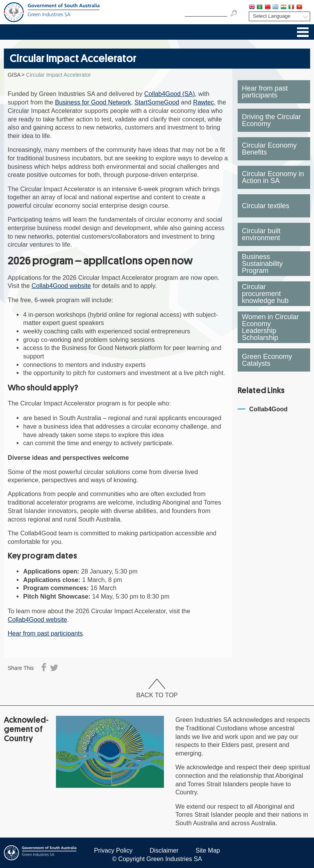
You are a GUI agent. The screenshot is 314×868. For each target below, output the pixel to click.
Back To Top (157, 689)
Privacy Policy (113, 850)
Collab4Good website (61, 286)
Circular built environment (261, 234)
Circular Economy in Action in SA (273, 177)
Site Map (208, 850)
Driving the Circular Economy (271, 120)
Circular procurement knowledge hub (265, 294)
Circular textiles (266, 206)
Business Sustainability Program (262, 264)
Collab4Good (268, 409)
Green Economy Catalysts (267, 360)
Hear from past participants (45, 633)
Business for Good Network (93, 102)
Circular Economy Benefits (269, 149)
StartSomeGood (157, 102)
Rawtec (204, 102)
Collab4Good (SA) (170, 94)
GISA (14, 75)
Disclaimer (164, 850)
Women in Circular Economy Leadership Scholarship (270, 327)
